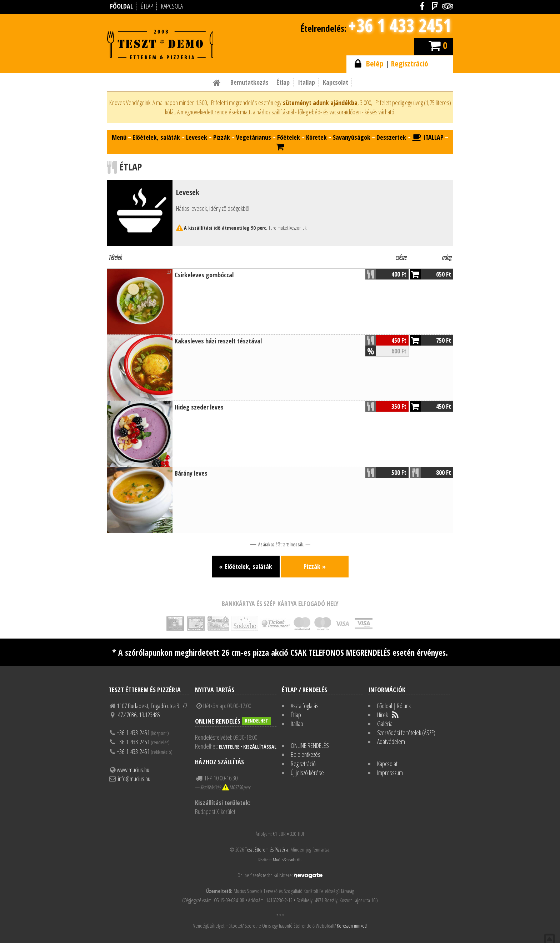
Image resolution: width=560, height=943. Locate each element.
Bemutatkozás (249, 82)
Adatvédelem (391, 741)
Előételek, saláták (156, 137)
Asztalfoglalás (305, 706)
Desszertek (391, 137)
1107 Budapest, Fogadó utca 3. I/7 (152, 706)
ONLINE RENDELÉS (310, 745)
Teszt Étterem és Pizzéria (267, 850)
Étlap (283, 82)
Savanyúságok (352, 137)
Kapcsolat (336, 82)
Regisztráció (410, 63)
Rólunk (404, 706)
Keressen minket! (352, 926)
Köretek (316, 137)
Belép (375, 63)
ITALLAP (428, 137)
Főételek (289, 137)
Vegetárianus (254, 137)
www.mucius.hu (133, 770)
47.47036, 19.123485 (139, 715)
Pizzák (222, 137)
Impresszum (390, 773)
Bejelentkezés (306, 754)
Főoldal (385, 706)
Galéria (385, 724)
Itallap (306, 82)
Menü (119, 137)
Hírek (382, 715)
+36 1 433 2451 (400, 25)
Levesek (197, 137)
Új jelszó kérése (307, 773)
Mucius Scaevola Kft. (287, 860)
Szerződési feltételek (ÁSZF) (406, 733)
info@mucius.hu (134, 779)
